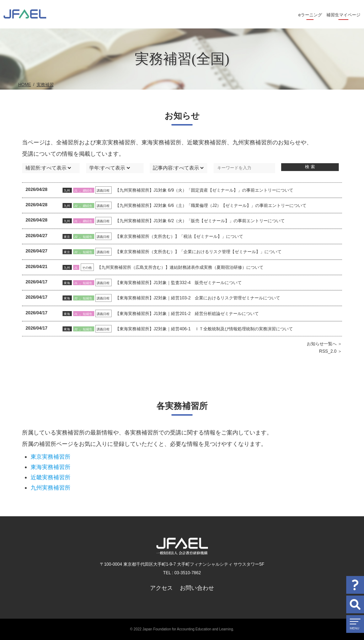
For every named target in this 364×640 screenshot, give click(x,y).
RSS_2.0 (328, 351)
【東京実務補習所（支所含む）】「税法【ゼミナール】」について (179, 236)
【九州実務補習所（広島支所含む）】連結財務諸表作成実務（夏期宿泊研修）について (180, 267)
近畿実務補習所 (50, 477)
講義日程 (103, 191)
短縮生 (88, 237)
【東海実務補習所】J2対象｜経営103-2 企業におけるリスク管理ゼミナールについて (198, 298)
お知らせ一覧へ (322, 344)
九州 (67, 191)
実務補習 (45, 85)
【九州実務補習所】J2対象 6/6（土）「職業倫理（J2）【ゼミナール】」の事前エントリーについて (211, 206)
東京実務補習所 (50, 457)
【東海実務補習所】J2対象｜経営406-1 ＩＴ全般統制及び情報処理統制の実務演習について (204, 329)
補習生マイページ (343, 15)
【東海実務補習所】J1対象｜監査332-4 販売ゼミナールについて (178, 283)
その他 (87, 268)
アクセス (161, 588)
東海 (67, 283)
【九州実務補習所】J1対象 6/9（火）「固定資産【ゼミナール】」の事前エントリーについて (204, 190)
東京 (67, 237)
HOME (25, 85)
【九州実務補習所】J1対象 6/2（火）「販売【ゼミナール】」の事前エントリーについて (200, 221)
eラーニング (310, 15)
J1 (76, 191)
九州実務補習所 (50, 488)
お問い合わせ (197, 588)
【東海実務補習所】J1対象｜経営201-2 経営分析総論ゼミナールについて (187, 314)
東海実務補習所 (50, 467)
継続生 (88, 191)
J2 (76, 206)
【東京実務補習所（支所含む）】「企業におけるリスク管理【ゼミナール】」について (198, 252)
